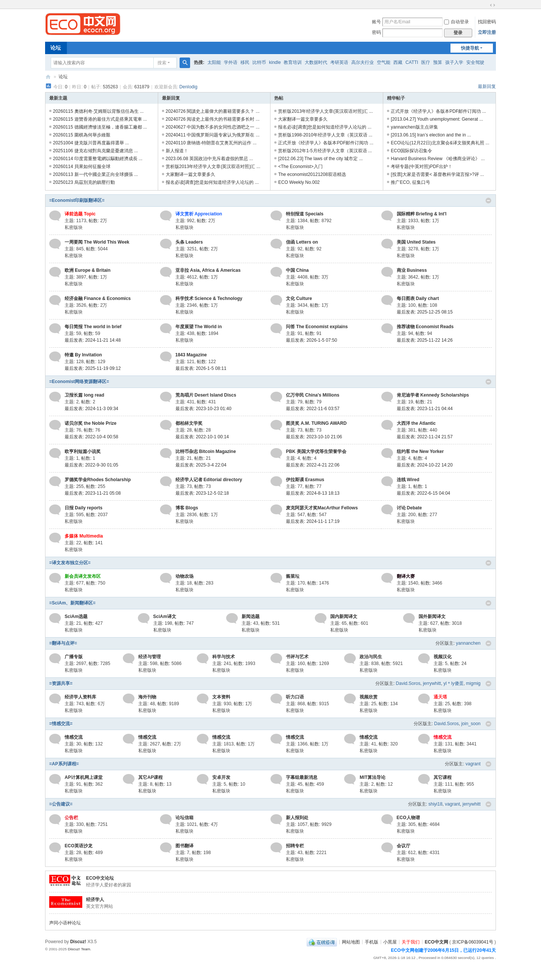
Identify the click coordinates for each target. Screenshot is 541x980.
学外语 (231, 62)
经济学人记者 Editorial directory (209, 480)
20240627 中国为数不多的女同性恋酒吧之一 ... (213, 127)
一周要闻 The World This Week (97, 242)
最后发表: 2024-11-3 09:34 (91, 409)
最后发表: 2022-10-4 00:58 (91, 437)
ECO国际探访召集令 (411, 151)
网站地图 (351, 942)
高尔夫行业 (363, 62)
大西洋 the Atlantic (416, 423)
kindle (275, 62)
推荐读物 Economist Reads (425, 327)
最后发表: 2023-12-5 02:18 (202, 493)
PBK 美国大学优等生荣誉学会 (316, 451)
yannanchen (468, 643)
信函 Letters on (302, 242)
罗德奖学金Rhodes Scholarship (98, 480)
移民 (245, 62)
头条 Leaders (189, 242)
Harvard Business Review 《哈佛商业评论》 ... (438, 159)
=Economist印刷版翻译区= (77, 200)
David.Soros (408, 683)
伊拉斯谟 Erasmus (305, 480)
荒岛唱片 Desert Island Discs (206, 395)
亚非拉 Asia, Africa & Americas (208, 270)
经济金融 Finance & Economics (98, 298)
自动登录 (456, 22)
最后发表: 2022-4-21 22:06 (313, 465)
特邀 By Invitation (83, 355)
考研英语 (339, 62)
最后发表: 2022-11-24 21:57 (425, 437)
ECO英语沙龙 (79, 846)
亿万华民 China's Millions (313, 395)
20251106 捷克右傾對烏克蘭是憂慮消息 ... (95, 151)
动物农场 (184, 576)
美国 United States (416, 242)
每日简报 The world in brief (93, 327)
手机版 (372, 942)
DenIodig (188, 87)
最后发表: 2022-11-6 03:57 (313, 409)
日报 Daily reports (84, 508)
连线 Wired (408, 480)
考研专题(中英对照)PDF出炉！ (422, 167)
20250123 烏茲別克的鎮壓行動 (84, 182)
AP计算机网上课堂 (84, 777)
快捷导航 (470, 48)
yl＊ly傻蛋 (453, 683)
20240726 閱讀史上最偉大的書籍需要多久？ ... (213, 111)
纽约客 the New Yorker (420, 451)
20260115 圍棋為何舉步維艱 (82, 135)
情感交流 (74, 737)
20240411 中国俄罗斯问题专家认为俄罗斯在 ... (213, 135)
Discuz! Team (79, 949)
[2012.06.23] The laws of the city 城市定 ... (320, 159)
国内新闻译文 (344, 616)
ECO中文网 (48, 77)
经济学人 (95, 900)
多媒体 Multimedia (84, 536)
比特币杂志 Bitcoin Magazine (206, 451)
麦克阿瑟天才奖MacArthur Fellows (322, 508)
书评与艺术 (297, 657)
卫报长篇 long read (84, 395)
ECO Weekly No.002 (299, 182)
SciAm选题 (76, 616)
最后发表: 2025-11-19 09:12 (93, 368)
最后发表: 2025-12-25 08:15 (425, 312)
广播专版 (74, 657)
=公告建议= (61, 804)
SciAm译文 (165, 616)
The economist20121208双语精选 (312, 174)
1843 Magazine (191, 355)
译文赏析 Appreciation (199, 214)
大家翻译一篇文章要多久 (190, 174)
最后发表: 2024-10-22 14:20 (425, 465)
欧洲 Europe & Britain (88, 270)
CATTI (412, 62)
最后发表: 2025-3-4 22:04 (201, 465)
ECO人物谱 (408, 818)
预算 (438, 62)
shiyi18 (435, 804)
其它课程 (443, 777)
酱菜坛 (293, 576)
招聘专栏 (295, 846)
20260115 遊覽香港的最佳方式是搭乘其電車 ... (100, 119)
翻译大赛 (406, 576)
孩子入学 (454, 62)
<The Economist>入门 (300, 167)
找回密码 (487, 22)
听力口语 (295, 697)
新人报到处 (297, 818)
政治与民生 (371, 657)
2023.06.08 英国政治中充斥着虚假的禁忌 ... (209, 159)
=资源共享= (61, 683)
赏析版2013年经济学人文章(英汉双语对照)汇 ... (213, 167)
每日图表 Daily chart (418, 298)
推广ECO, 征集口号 (410, 182)
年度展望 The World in (199, 327)
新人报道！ (177, 151)
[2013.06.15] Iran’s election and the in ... (431, 135)
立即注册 (487, 32)
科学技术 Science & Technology (209, 298)
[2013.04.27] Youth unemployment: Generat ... (437, 119)
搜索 (162, 63)
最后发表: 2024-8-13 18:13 (313, 493)
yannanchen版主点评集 (414, 127)
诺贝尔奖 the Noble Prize (91, 423)
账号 (376, 22)
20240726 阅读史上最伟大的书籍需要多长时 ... (213, 119)
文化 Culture (299, 298)
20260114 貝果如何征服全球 (82, 167)
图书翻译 (184, 846)
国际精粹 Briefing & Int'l (422, 214)
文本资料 (221, 697)
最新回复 (487, 86)
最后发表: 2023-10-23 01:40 (203, 409)
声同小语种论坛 (65, 923)
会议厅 (403, 846)
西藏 (398, 62)
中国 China (297, 270)
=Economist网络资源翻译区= (79, 382)
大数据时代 (316, 62)
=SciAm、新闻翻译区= (72, 603)
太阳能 (214, 62)
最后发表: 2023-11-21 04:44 (425, 409)
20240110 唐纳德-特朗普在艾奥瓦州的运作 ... (211, 143)
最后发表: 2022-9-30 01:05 (91, 465)
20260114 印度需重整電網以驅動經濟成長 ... (98, 159)
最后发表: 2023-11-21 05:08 (93, 493)
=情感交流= (61, 724)
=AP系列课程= (64, 764)
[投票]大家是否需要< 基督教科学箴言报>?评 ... (437, 174)
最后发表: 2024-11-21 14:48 (93, 340)
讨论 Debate (409, 508)
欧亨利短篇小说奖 (83, 451)
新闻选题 (251, 616)
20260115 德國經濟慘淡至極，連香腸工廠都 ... (100, 127)
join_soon (471, 724)
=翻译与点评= (63, 643)
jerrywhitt (432, 683)
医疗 (426, 62)
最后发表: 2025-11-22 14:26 (425, 340)
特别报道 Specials (305, 214)
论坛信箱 (184, 818)
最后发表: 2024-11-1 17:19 (313, 521)
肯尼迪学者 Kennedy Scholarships (433, 395)
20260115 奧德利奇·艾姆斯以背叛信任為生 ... (98, 111)
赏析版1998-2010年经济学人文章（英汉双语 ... (325, 135)
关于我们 (411, 942)
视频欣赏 (369, 697)
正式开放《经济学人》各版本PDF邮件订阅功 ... (326, 143)
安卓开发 (221, 777)
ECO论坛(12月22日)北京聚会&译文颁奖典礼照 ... (440, 143)
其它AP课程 (150, 777)
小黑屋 (390, 942)
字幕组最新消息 (302, 777)
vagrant (473, 764)
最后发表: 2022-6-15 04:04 (424, 493)
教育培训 (293, 62)
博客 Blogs (187, 508)
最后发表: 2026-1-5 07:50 (311, 340)
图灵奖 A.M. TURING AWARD (316, 423)
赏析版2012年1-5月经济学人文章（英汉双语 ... (325, 151)
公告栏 (71, 818)
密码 (376, 32)
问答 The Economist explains (317, 327)
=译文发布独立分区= (70, 563)
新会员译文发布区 (83, 576)
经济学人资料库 (80, 697)
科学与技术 (224, 657)
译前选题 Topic (80, 214)
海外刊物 (147, 697)
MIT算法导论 (373, 777)
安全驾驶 (475, 62)
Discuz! (78, 942)
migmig (473, 683)
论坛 (56, 48)
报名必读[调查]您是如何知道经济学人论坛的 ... (212, 182)
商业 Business (412, 270)
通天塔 (440, 697)
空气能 (384, 62)
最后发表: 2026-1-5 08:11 (201, 368)
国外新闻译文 (432, 616)
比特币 (259, 62)
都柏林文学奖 (189, 423)
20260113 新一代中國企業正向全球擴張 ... (95, 174)
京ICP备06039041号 (472, 942)
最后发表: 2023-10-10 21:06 (314, 437)
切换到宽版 (493, 5)
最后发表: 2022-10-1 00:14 (202, 437)
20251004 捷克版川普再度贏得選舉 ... (91, 143)
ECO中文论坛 (100, 878)
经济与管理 (150, 657)
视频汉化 (443, 657)
